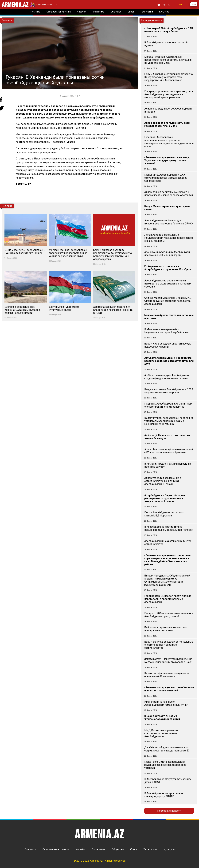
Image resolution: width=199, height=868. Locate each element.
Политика (30, 849)
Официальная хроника (56, 849)
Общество (118, 849)
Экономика (99, 849)
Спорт (134, 849)
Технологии (150, 849)
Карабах (80, 849)
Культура (169, 849)
